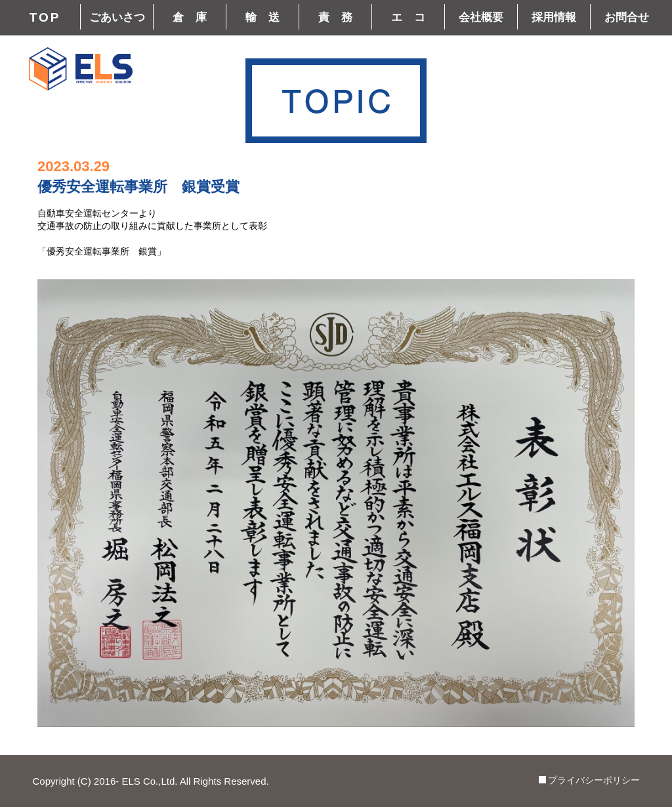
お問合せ (627, 17)
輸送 (268, 17)
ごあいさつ (117, 17)
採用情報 (554, 17)
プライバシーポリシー (594, 780)
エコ (414, 17)
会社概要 (481, 17)
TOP (45, 17)
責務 (341, 17)
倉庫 (196, 17)
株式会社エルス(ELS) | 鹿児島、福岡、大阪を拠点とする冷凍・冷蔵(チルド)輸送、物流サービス (81, 69)
